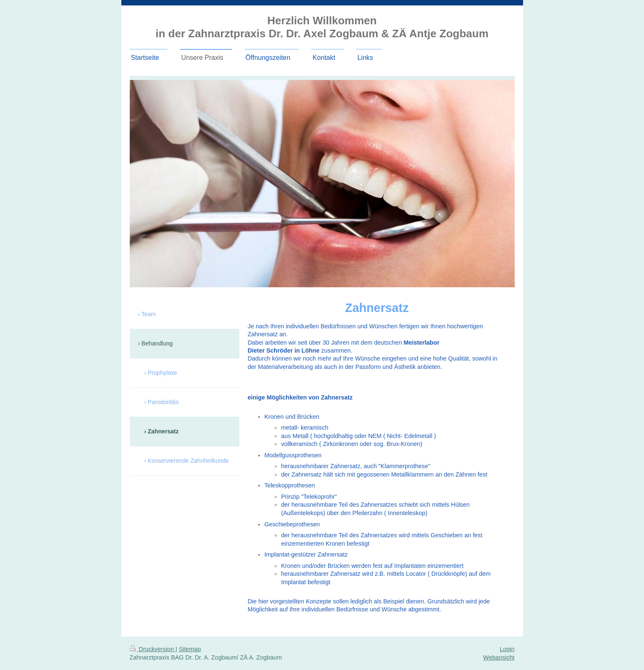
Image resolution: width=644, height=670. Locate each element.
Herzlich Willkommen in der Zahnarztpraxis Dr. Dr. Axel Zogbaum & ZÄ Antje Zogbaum (322, 27)
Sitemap (190, 649)
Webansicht (499, 657)
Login (507, 649)
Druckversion (153, 649)
